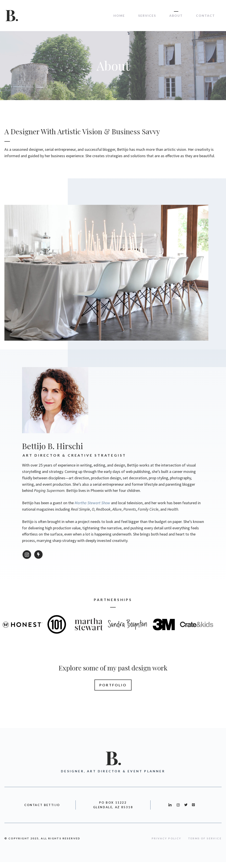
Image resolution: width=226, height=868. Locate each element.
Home (119, 16)
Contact (205, 16)
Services (147, 16)
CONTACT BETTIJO (42, 805)
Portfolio (113, 685)
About (176, 16)
